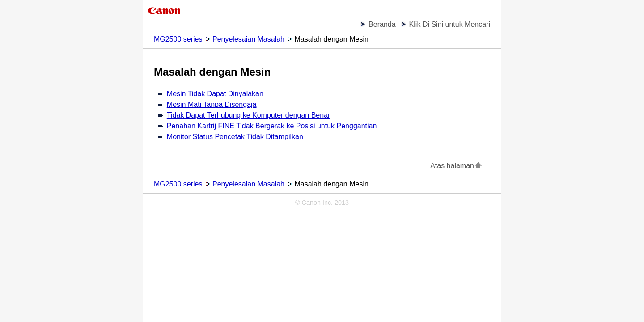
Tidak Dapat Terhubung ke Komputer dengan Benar (249, 115)
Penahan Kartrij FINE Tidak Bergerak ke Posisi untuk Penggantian (272, 126)
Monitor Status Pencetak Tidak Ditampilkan (235, 137)
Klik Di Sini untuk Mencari (450, 24)
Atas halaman (456, 166)
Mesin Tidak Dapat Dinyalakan (215, 94)
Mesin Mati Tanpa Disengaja (212, 104)
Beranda (382, 24)
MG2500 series (178, 39)
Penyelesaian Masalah (248, 39)
